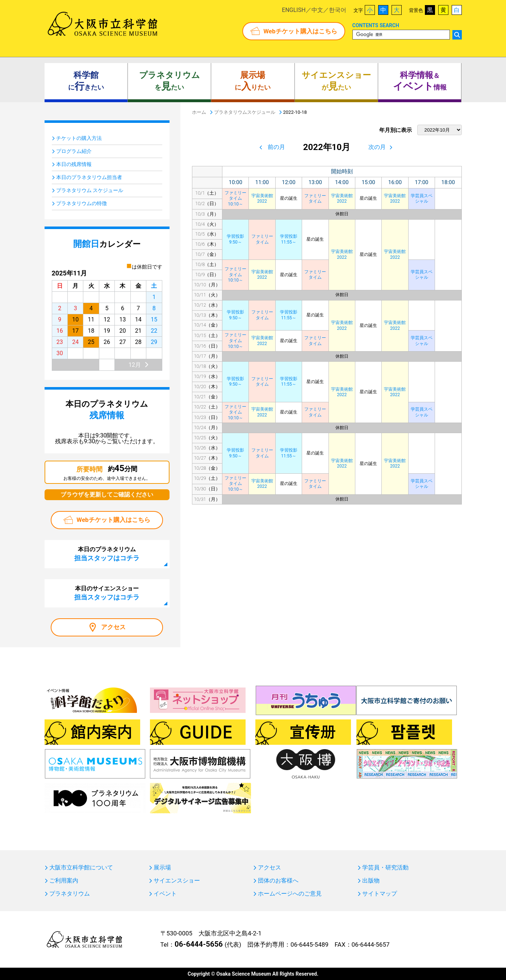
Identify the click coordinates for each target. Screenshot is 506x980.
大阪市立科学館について (81, 868)
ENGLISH (294, 10)
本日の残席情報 (74, 164)
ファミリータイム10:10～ (235, 198)
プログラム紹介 (74, 151)
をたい (170, 81)
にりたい (253, 81)
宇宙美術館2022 (262, 199)
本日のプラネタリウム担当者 (89, 177)
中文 (317, 10)
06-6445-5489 (310, 944)
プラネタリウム (70, 894)
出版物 (371, 881)
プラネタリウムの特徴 (81, 203)
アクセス (113, 627)
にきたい (86, 81)
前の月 (276, 147)
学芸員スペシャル (422, 199)
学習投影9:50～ (235, 239)
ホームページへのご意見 (290, 894)
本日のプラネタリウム (107, 554)
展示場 (162, 868)
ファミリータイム (315, 199)
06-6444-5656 (199, 944)
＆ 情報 (420, 81)
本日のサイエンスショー (107, 593)
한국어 (338, 10)
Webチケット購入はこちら (300, 31)
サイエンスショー (177, 881)
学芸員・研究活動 (385, 868)
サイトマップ (380, 894)
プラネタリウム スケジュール (90, 190)
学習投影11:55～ (289, 239)
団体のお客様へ (278, 881)
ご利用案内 (64, 881)
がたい (336, 81)
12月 (135, 365)
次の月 (377, 147)
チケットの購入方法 (79, 138)
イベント (165, 894)
